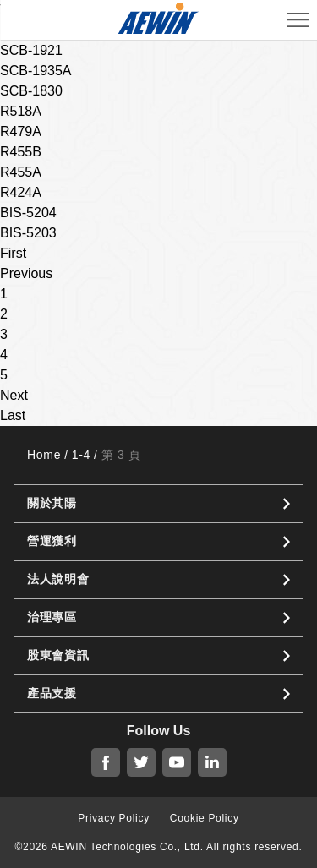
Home (44, 455)
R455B (21, 152)
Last (13, 415)
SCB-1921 (31, 50)
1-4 (81, 455)
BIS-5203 (28, 233)
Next (14, 395)
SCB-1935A (36, 71)
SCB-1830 (31, 91)
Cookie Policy (205, 818)
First (13, 253)
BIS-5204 (28, 213)
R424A (21, 192)
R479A (21, 131)
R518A (21, 111)
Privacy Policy (113, 818)
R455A (21, 172)
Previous (26, 273)
